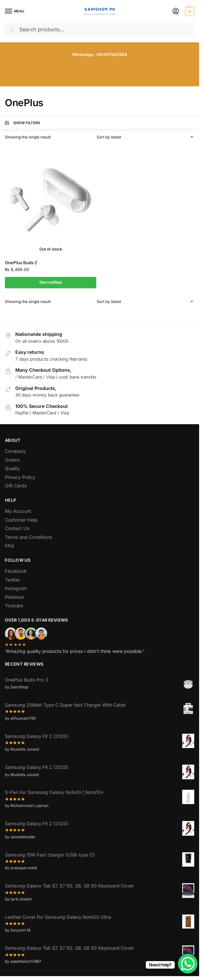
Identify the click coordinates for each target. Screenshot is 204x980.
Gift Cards (16, 486)
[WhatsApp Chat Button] (188, 964)
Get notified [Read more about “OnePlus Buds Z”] (51, 282)
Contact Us (17, 528)
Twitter (12, 580)
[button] (189, 11)
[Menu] (15, 11)
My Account (18, 511)
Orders (12, 460)
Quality (12, 468)
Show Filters (22, 123)
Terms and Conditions (29, 537)
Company (15, 451)
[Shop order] (146, 137)
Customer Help (21, 520)
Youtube (14, 605)
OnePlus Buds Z (21, 263)
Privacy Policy (20, 477)
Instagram (16, 588)
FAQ (9, 546)
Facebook (16, 571)
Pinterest (14, 597)
